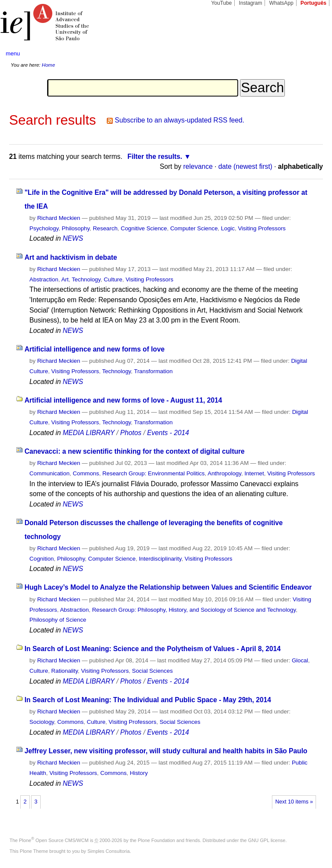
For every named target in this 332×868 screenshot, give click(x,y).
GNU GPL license (267, 840)
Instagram (251, 3)
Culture (113, 279)
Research (105, 228)
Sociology (42, 722)
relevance (198, 166)
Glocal (300, 660)
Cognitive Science (144, 228)
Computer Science (194, 228)
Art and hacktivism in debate (71, 257)
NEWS (73, 238)
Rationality (65, 671)
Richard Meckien (59, 218)
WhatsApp (281, 3)
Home (49, 65)
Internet (254, 473)
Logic (228, 228)
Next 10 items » (294, 802)
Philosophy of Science (58, 620)
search (309, 54)
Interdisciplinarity (160, 559)
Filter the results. (155, 156)
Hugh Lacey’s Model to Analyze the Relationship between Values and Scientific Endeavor (168, 587)
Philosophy (76, 228)
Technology (86, 279)
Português (313, 3)
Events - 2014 (168, 433)
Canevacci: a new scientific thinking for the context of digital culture (135, 451)
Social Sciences (152, 671)
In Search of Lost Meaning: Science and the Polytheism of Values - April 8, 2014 (153, 649)
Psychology (44, 228)
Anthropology (224, 473)
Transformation (153, 371)
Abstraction (44, 279)
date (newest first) (245, 166)
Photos (131, 433)
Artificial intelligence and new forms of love (95, 349)
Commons (86, 473)
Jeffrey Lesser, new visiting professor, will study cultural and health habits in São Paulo (166, 751)
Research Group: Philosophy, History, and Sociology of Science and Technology (194, 610)
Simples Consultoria (109, 851)
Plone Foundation (156, 840)
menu (13, 53)
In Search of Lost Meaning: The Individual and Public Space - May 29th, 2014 (148, 700)
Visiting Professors (262, 228)
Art (65, 279)
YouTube (222, 3)
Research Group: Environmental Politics (154, 473)
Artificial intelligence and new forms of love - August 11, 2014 (123, 400)
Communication (49, 473)
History (139, 773)
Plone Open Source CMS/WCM (54, 840)
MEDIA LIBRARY (89, 433)
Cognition (41, 559)
